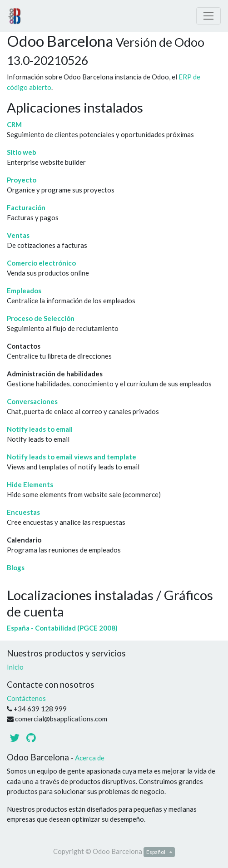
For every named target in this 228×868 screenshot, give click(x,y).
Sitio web (22, 152)
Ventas (18, 235)
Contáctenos (26, 698)
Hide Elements (30, 484)
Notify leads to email (40, 429)
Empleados (24, 291)
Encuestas (23, 512)
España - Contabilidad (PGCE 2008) (62, 628)
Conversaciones (32, 401)
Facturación (26, 207)
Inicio (15, 667)
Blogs (16, 567)
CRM (14, 124)
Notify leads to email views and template (72, 457)
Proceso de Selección (41, 318)
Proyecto (22, 180)
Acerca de (90, 758)
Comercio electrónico (41, 263)
